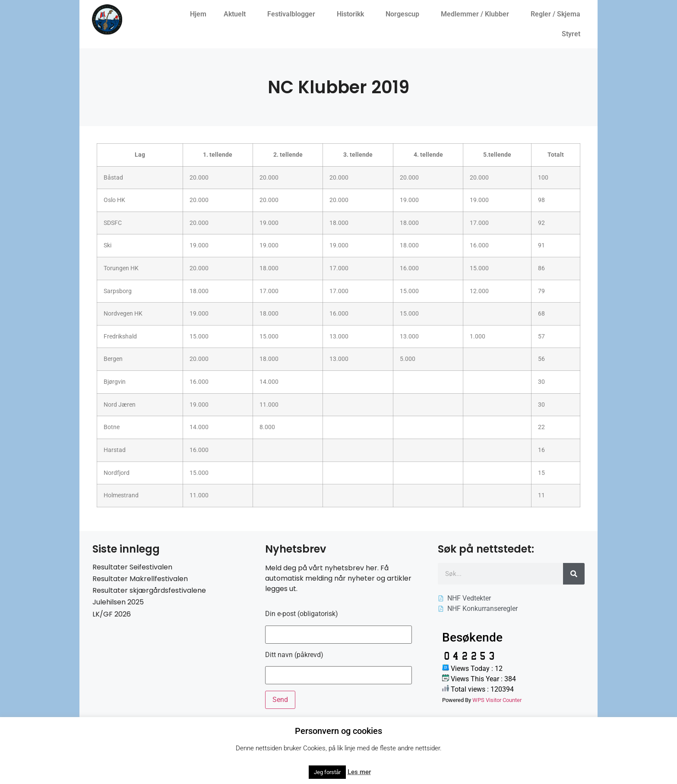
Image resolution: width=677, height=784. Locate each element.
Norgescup (405, 14)
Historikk (353, 14)
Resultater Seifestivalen (132, 567)
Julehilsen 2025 (118, 602)
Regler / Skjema (558, 14)
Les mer (359, 772)
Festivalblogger (293, 14)
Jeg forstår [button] (327, 772)
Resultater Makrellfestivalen (140, 579)
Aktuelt (237, 14)
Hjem (198, 14)
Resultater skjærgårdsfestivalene (149, 590)
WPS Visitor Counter (497, 700)
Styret (573, 34)
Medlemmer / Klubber (477, 14)
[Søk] (574, 574)
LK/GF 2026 (112, 614)
